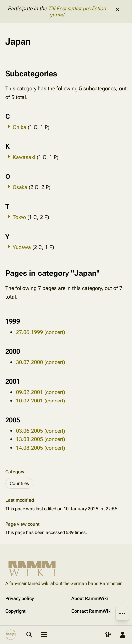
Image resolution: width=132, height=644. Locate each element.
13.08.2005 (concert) (40, 439)
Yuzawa (22, 247)
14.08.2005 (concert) (40, 448)
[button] (9, 126)
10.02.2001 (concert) (40, 401)
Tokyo (19, 217)
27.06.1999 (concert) (40, 332)
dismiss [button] (117, 9)
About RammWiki (90, 598)
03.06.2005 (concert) (40, 431)
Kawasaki (24, 157)
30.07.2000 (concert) (40, 362)
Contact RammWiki (92, 611)
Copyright (16, 611)
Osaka (20, 187)
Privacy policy (20, 598)
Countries (19, 483)
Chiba (20, 127)
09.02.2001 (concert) (40, 392)
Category (15, 472)
